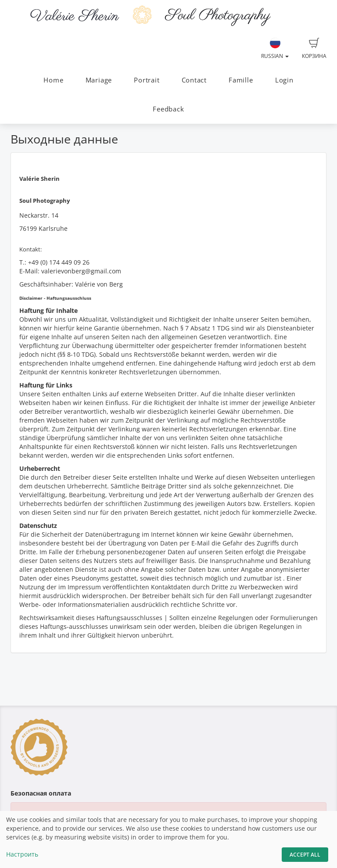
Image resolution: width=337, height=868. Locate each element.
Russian (275, 49)
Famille (241, 80)
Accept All (305, 855)
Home (53, 80)
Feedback (168, 109)
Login (284, 80)
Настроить (22, 854)
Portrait (147, 80)
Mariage (99, 80)
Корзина (314, 49)
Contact (194, 80)
